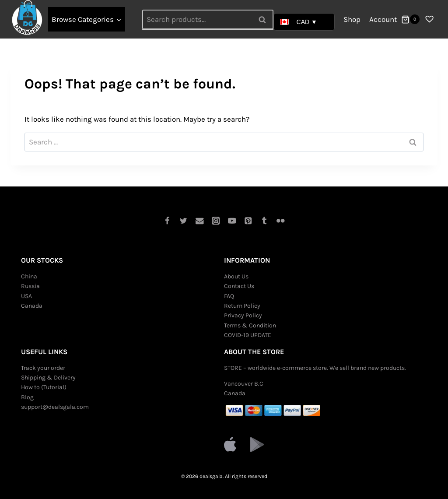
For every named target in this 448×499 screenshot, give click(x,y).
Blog (27, 397)
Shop (352, 19)
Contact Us (239, 286)
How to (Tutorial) (44, 387)
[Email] (200, 221)
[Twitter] (184, 221)
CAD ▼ (299, 22)
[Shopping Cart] (410, 19)
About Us (236, 276)
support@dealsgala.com (55, 407)
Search (265, 19)
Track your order (43, 368)
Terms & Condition (250, 325)
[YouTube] (232, 221)
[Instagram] (216, 221)
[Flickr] (281, 221)
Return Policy (242, 306)
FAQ (229, 296)
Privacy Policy (243, 315)
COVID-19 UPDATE (248, 335)
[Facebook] (167, 221)
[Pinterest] (248, 221)
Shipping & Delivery (48, 378)
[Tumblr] (264, 221)
